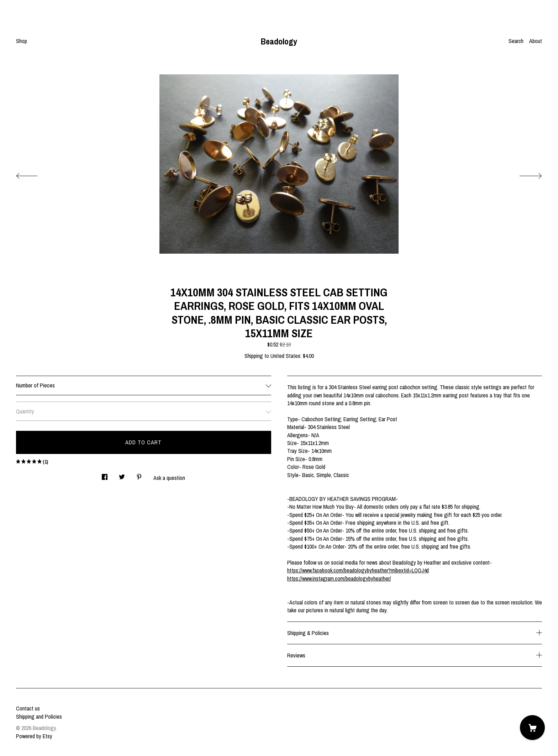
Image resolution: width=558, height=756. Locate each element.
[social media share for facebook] (105, 475)
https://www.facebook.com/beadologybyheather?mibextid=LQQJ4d (358, 570)
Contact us (28, 708)
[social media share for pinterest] (139, 475)
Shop (22, 41)
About (536, 41)
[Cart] (532, 728)
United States (285, 356)
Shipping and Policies (39, 717)
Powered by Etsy (34, 736)
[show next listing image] (524, 174)
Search (516, 41)
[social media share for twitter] (122, 475)
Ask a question (169, 478)
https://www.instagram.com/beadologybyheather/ (339, 578)
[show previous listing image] (34, 174)
